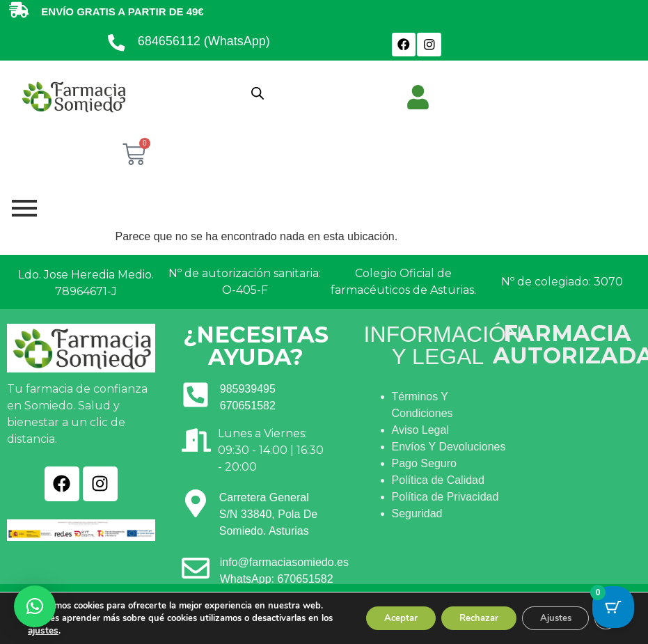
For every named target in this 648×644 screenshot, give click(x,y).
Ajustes (549, 612)
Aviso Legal (420, 430)
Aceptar (379, 612)
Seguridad (417, 513)
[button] (35, 606)
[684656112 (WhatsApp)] (117, 45)
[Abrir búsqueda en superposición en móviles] (258, 93)
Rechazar (464, 612)
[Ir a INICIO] (73, 96)
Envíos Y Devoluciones (449, 447)
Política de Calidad (438, 480)
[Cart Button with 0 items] (613, 609)
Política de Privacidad (445, 497)
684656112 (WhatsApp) (205, 41)
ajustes (70, 631)
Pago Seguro (424, 463)
